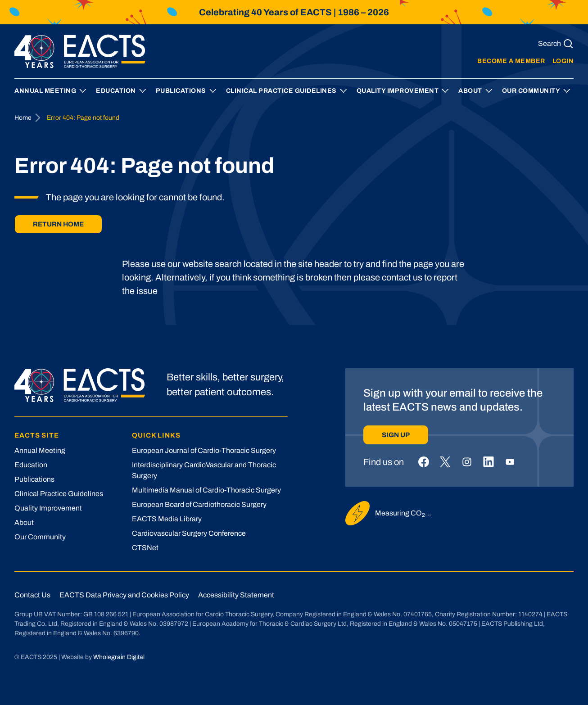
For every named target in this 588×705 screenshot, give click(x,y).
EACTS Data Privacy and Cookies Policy (124, 595)
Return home (58, 224)
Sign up (396, 435)
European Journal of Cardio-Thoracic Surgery (204, 450)
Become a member (511, 61)
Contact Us (32, 595)
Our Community (531, 91)
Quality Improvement (398, 91)
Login (563, 61)
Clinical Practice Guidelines (281, 91)
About (470, 91)
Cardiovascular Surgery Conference (189, 533)
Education (116, 91)
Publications (181, 91)
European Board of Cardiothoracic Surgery (199, 504)
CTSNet (145, 548)
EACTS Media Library (167, 519)
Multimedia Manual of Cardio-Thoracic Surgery (206, 490)
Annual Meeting (45, 91)
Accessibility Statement (236, 595)
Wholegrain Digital (119, 657)
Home (23, 118)
